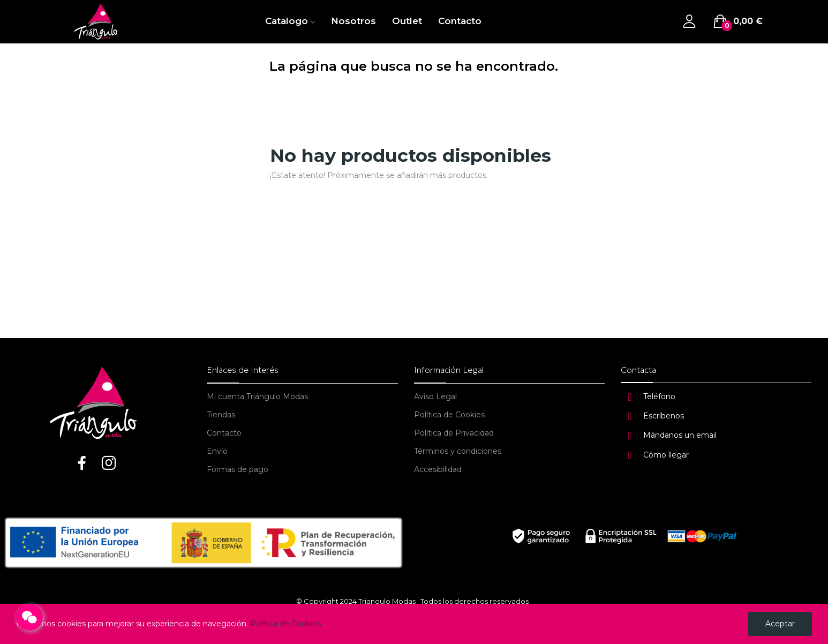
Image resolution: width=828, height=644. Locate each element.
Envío (217, 451)
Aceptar (780, 624)
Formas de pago (238, 469)
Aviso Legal (435, 396)
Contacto (224, 433)
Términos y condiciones (458, 451)
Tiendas (221, 415)
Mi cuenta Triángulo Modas (257, 396)
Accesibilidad (438, 469)
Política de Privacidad (454, 433)
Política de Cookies (449, 415)
